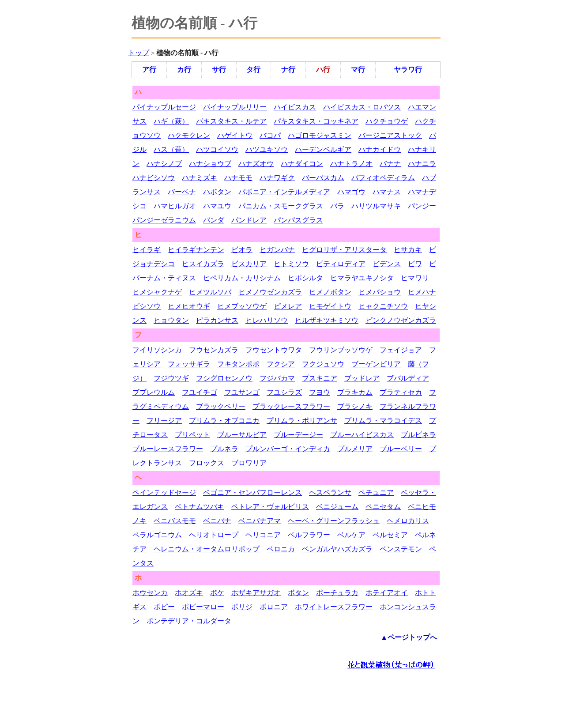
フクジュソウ (323, 364)
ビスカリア (249, 264)
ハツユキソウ (267, 149)
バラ (337, 206)
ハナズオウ (256, 164)
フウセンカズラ (214, 350)
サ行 (219, 70)
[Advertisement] (289, 699)
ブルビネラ (418, 435)
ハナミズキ (200, 178)
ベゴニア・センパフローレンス (252, 492)
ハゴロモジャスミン (320, 135)
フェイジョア (401, 350)
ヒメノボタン (330, 292)
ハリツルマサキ (376, 206)
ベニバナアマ (260, 521)
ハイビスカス (295, 107)
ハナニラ (422, 164)
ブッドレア (362, 378)
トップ (139, 53)
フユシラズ (284, 392)
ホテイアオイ (387, 593)
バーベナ (182, 192)
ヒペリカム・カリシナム (242, 278)
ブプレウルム (154, 392)
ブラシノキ (355, 406)
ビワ (415, 264)
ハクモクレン (189, 135)
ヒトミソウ (291, 264)
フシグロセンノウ (224, 378)
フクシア (281, 364)
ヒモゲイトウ (330, 306)
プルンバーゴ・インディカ (288, 449)
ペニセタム (383, 507)
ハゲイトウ (235, 135)
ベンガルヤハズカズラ (337, 549)
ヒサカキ (408, 250)
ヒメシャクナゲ (157, 292)
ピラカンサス (217, 320)
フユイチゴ (200, 392)
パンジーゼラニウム (164, 220)
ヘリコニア (263, 535)
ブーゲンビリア (376, 364)
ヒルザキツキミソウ (327, 320)
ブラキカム (355, 392)
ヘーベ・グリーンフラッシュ (334, 521)
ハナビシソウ (154, 178)
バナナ (390, 164)
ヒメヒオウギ (189, 306)
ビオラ (242, 250)
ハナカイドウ (380, 149)
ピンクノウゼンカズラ (401, 320)
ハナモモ (238, 178)
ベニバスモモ (175, 521)
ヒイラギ (147, 250)
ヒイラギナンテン (196, 250)
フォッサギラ (189, 364)
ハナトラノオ (351, 164)
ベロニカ (281, 549)
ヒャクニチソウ (383, 306)
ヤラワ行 (408, 70)
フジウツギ (171, 378)
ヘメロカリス (408, 521)
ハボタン (217, 192)
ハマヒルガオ (175, 206)
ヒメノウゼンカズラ (270, 292)
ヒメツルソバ (210, 292)
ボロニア (274, 607)
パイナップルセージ (164, 107)
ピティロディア (341, 264)
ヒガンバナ (277, 250)
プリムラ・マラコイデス (383, 421)
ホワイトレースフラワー (334, 607)
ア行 (149, 70)
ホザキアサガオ (256, 593)
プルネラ (224, 449)
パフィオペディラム (383, 178)
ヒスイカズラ (203, 264)
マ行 (358, 70)
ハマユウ (217, 206)
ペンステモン (401, 549)
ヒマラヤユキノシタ (362, 278)
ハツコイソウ (217, 149)
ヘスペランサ (330, 492)
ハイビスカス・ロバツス (362, 107)
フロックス (207, 463)
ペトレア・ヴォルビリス (270, 507)
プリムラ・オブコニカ (224, 421)
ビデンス (387, 264)
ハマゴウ (351, 192)
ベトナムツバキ (200, 507)
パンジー (422, 206)
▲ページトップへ (409, 637)
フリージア (164, 421)
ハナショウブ (210, 164)
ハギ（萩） (171, 121)
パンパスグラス (298, 220)
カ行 (184, 70)
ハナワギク (277, 178)
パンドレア (249, 220)
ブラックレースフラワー (291, 406)
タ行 (253, 70)
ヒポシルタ (305, 278)
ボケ (217, 593)
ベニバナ (217, 521)
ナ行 (288, 70)
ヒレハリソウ (267, 320)
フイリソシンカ (157, 350)
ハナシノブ (164, 164)
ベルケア (351, 535)
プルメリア (355, 449)
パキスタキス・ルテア (231, 121)
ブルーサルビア (242, 435)
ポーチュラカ (337, 593)
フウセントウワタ (274, 350)
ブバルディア (408, 378)
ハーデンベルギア (323, 149)
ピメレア (288, 306)
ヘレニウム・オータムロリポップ (207, 549)
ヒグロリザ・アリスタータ (344, 250)
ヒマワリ (415, 278)
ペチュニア (376, 492)
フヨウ (320, 392)
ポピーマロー (203, 607)
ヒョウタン (171, 320)
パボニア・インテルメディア (284, 192)
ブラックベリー (221, 406)
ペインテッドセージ (164, 492)
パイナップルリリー (235, 107)
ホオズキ (189, 593)
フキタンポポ (238, 364)
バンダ (214, 220)
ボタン (298, 593)
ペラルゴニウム (157, 535)
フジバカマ (277, 378)
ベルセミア (390, 535)
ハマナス (387, 192)
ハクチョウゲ (387, 121)
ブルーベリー (401, 449)
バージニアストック (390, 135)
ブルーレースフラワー (168, 449)
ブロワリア (249, 463)
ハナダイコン (302, 164)
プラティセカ (401, 392)
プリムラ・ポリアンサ (302, 421)
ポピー (164, 607)
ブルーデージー (298, 435)
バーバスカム (323, 178)
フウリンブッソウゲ (341, 350)
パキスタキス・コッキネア (316, 121)
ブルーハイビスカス (362, 435)
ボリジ (242, 607)
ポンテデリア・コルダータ (189, 621)
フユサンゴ (242, 392)
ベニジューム (337, 507)
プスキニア (320, 378)
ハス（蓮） (171, 149)
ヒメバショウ (380, 292)
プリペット (192, 435)
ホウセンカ (150, 593)
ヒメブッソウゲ (242, 306)
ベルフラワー (309, 535)
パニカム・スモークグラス (281, 206)
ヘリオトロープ (214, 535)
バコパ (270, 135)
